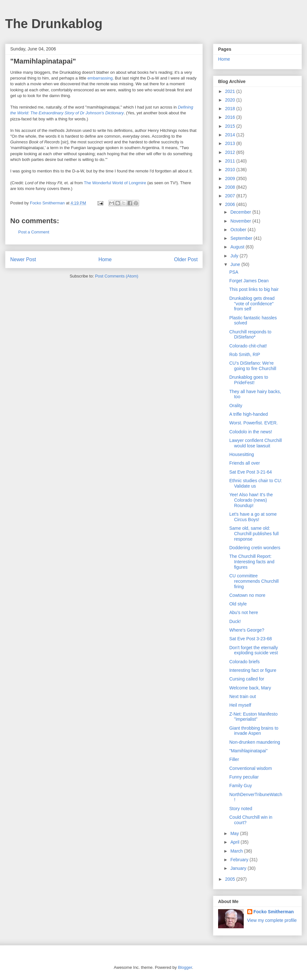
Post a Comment (34, 232)
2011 (231, 161)
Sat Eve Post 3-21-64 (251, 472)
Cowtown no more (247, 595)
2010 (231, 170)
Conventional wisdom (251, 768)
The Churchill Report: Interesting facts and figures (252, 562)
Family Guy (241, 786)
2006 (231, 204)
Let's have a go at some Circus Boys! (253, 517)
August (238, 247)
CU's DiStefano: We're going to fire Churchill (253, 366)
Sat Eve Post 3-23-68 (251, 639)
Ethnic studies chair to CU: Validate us (256, 483)
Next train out (243, 696)
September (242, 238)
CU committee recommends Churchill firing (254, 581)
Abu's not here (244, 612)
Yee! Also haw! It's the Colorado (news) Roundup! (251, 500)
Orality (236, 406)
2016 (231, 117)
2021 (231, 91)
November (241, 221)
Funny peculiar (244, 777)
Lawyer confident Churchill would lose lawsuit (256, 443)
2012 (231, 152)
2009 (231, 179)
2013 (231, 143)
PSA (234, 272)
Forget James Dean (249, 281)
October (239, 230)
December (241, 212)
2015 (231, 126)
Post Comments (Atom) (117, 276)
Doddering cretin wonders (255, 548)
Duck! (235, 621)
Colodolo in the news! (251, 432)
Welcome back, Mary (250, 688)
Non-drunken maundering (255, 742)
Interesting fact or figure (253, 670)
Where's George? (247, 630)
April (235, 842)
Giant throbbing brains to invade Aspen (254, 731)
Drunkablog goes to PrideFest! (249, 380)
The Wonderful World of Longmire (115, 183)
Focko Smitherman (274, 912)
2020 (231, 100)
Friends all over (245, 463)
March (237, 851)
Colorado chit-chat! (248, 346)
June (236, 264)
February (240, 860)
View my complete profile (272, 920)
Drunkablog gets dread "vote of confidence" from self (252, 304)
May (235, 833)
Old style (238, 604)
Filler (234, 759)
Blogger (185, 967)
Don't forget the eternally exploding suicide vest (254, 650)
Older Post (186, 259)
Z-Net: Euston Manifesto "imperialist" (253, 717)
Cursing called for (247, 679)
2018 (231, 109)
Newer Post (23, 259)
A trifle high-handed (249, 414)
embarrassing (100, 78)
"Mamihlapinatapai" (248, 751)
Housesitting (242, 454)
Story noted (241, 809)
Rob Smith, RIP (245, 354)
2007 (231, 196)
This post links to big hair (254, 289)
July (235, 256)
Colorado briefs (244, 662)
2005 (231, 879)
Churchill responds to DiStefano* (250, 334)
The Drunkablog (54, 24)
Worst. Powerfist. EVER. (253, 423)
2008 (231, 187)
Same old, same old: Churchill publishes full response (254, 534)
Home (105, 259)
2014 (231, 135)
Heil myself (240, 705)
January (239, 868)
